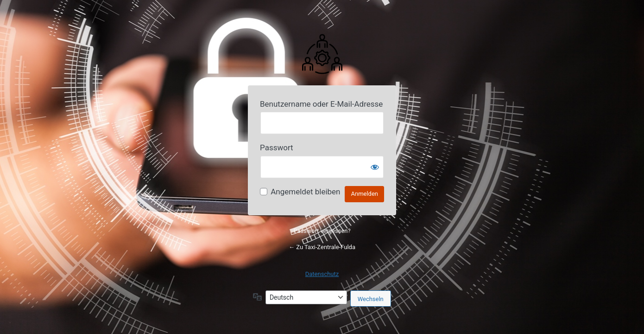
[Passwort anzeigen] (375, 167)
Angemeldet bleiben (305, 192)
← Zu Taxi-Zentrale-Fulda (322, 247)
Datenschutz (322, 274)
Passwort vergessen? (322, 231)
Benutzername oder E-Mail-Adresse (321, 104)
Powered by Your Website (322, 53)
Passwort (277, 148)
